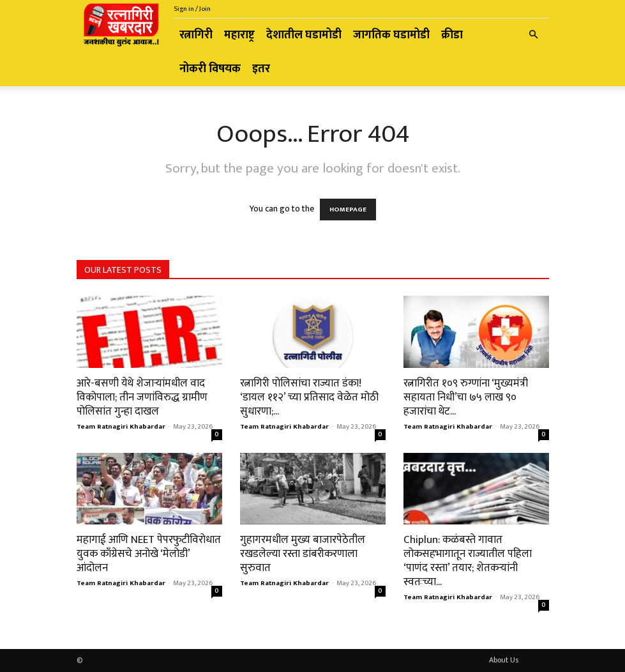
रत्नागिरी (196, 35)
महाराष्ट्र (239, 35)
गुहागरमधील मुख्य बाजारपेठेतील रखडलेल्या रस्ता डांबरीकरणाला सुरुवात (303, 554)
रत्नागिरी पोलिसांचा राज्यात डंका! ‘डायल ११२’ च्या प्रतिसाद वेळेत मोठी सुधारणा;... (309, 397)
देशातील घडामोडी (304, 35)
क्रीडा (452, 35)
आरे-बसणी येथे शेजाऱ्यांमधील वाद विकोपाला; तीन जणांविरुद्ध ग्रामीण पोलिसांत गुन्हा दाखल (142, 397)
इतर (261, 69)
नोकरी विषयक (210, 69)
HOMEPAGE (348, 210)
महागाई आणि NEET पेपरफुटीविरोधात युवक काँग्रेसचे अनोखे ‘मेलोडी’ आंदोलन (149, 554)
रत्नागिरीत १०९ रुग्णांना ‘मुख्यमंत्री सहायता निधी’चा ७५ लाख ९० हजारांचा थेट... (466, 397)
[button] (534, 35)
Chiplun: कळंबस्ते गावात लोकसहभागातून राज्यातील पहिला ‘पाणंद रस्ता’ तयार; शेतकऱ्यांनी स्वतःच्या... (468, 561)
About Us (504, 660)
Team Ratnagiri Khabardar (121, 427)
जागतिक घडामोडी (391, 35)
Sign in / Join (192, 9)
